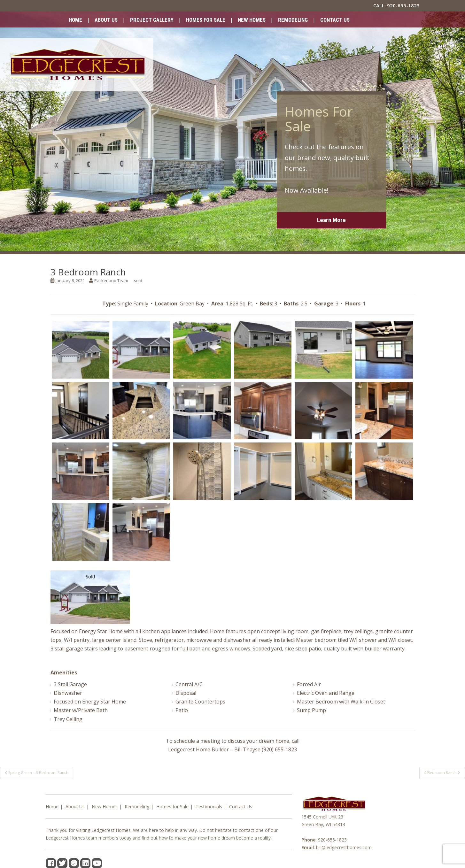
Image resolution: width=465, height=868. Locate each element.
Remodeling (293, 20)
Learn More (331, 220)
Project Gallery (152, 20)
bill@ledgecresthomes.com (344, 847)
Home (75, 20)
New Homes (252, 20)
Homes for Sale (206, 20)
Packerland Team (111, 280)
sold (138, 280)
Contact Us (335, 20)
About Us (106, 20)
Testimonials (209, 807)
